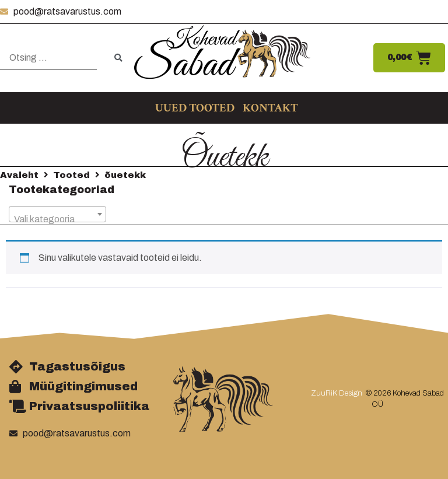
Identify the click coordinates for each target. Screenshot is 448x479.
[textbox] (57, 219)
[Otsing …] (48, 58)
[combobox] (57, 214)
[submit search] (118, 58)
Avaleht (19, 175)
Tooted (71, 175)
